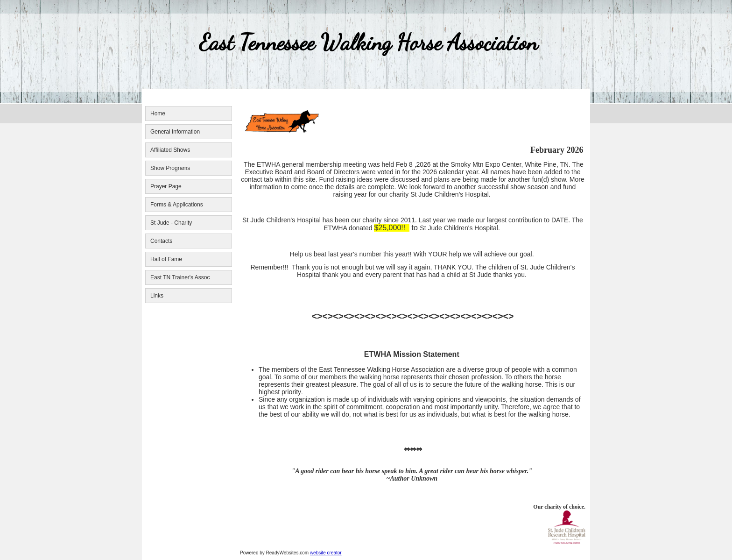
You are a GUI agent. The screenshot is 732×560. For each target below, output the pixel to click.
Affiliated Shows (170, 150)
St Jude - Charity (171, 223)
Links (157, 296)
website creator (326, 553)
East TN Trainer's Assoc (180, 277)
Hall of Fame (166, 259)
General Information (175, 132)
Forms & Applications (177, 205)
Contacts (161, 241)
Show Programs (170, 168)
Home (158, 113)
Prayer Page (166, 186)
